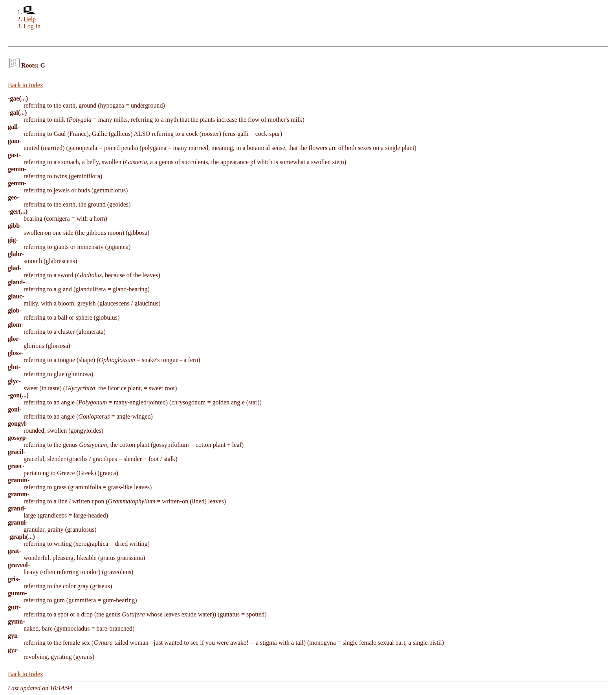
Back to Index (26, 85)
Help (30, 19)
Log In (32, 26)
